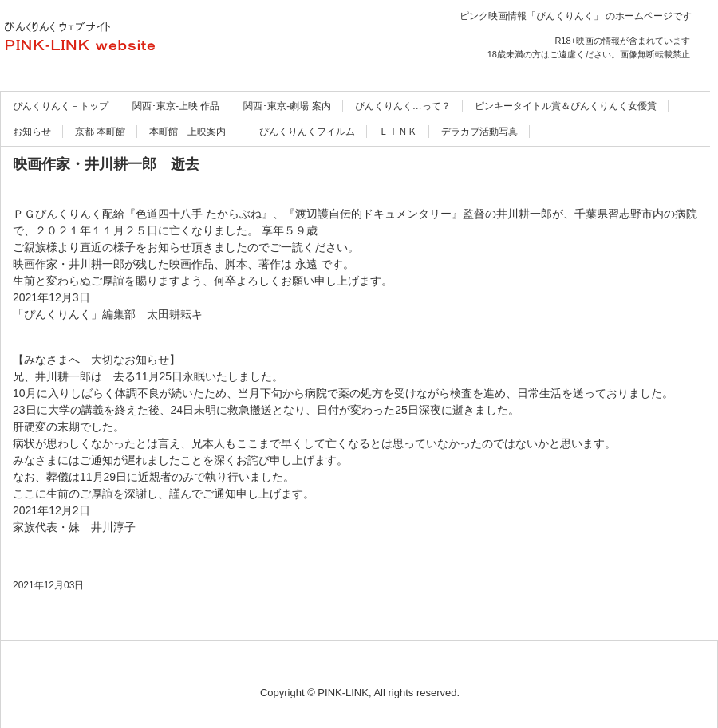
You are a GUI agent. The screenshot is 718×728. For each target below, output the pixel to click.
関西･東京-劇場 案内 (287, 106)
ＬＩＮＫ (398, 132)
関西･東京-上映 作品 (176, 106)
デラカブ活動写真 (479, 132)
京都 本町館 (100, 132)
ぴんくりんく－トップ (61, 106)
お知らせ (32, 132)
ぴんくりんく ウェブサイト (172, 40)
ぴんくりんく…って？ (403, 106)
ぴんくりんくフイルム (307, 132)
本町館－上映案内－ (192, 132)
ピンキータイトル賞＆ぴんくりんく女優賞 (566, 106)
